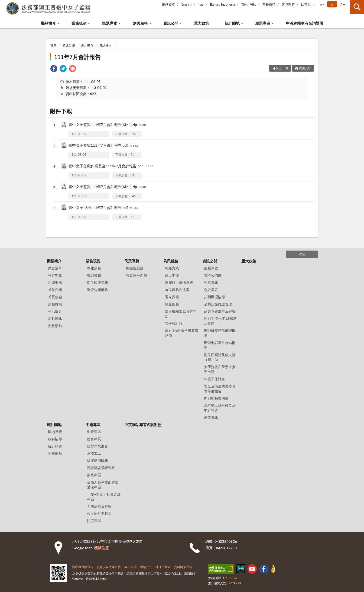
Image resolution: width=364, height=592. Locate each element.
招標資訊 (211, 282)
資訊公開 (171, 23)
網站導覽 (169, 4)
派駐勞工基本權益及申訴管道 (220, 408)
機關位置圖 (135, 268)
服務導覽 (211, 268)
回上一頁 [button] (282, 68)
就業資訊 (211, 417)
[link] (54, 69)
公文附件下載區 (99, 513)
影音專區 (94, 432)
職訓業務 (94, 275)
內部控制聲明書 (216, 398)
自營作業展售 (97, 446)
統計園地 (232, 23)
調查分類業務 (97, 290)
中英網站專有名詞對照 (305, 23)
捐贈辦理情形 (214, 297)
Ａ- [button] (322, 4)
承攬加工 (94, 453)
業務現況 (79, 23)
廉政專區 (94, 475)
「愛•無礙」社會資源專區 (104, 497)
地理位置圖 (163, 567)
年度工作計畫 (214, 379)
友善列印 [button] (305, 68)
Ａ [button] (332, 4)
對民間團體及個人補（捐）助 (220, 357)
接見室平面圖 (136, 275)
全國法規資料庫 (99, 506)
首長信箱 (269, 4)
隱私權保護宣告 (83, 567)
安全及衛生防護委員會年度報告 (220, 389)
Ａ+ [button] (342, 4)
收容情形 (55, 439)
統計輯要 (55, 446)
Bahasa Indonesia (223, 4)
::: (4, 3)
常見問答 (288, 4)
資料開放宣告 (183, 567)
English (187, 4)
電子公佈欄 (213, 275)
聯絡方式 (172, 268)
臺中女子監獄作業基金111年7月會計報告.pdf (111, 166)
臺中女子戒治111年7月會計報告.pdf (104, 208)
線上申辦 (172, 275)
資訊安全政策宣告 (109, 567)
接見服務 (172, 304)
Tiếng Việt (249, 4)
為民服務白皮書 (177, 290)
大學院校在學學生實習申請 (220, 369)
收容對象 (55, 275)
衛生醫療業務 (97, 282)
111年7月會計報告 (77, 57)
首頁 (53, 45)
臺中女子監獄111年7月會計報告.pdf (104, 146)
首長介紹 (55, 290)
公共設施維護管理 (218, 304)
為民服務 (140, 23)
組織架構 (55, 282)
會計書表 (87, 45)
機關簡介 (48, 23)
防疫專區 (94, 521)
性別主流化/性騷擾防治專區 (221, 321)
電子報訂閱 (174, 323)
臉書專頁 (94, 439)
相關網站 (55, 453)
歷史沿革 (55, 268)
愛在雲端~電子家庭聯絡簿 (182, 333)
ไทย (201, 4)
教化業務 (94, 268)
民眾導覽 (110, 23)
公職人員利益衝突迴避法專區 (103, 485)
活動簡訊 (55, 318)
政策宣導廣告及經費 (220, 311)
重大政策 (201, 23)
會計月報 (105, 45)
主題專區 (263, 23)
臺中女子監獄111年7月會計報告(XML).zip (107, 125)
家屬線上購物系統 (179, 282)
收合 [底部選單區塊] (302, 254)
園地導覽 (55, 432)
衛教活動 (55, 326)
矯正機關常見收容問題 (181, 314)
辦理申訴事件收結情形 (220, 345)
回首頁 (306, 4)
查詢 (357, 7)
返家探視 (172, 297)
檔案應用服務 (97, 460)
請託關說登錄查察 (101, 468)
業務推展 (55, 304)
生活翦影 (55, 311)
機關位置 (101, 548)
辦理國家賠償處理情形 (220, 333)
